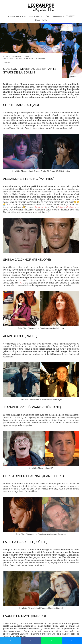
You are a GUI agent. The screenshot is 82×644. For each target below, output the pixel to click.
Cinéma (7, 63)
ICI (21, 283)
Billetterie (41, 20)
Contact (70, 16)
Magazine (57, 16)
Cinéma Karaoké (17, 16)
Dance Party (35, 16)
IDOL (48, 16)
